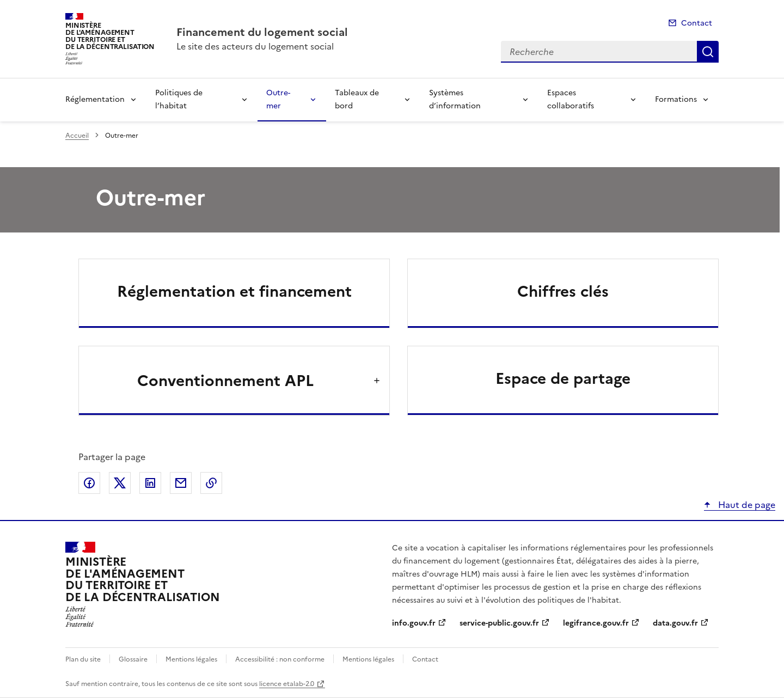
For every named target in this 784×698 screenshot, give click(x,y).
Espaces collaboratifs (571, 99)
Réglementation (95, 99)
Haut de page (746, 505)
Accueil (77, 136)
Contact (697, 23)
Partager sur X (120, 483)
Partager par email (181, 483)
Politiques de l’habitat (179, 99)
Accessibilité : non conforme (280, 659)
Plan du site (83, 659)
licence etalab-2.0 (287, 684)
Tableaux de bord (357, 99)
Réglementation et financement (234, 291)
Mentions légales (191, 659)
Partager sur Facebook (89, 483)
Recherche (708, 52)
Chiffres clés (563, 291)
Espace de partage (563, 378)
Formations (676, 99)
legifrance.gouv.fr (596, 623)
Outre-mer (278, 99)
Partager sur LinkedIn (150, 483)
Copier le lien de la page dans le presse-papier (211, 483)
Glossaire (133, 659)
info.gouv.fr (414, 623)
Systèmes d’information (455, 99)
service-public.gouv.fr (499, 623)
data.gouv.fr (675, 623)
